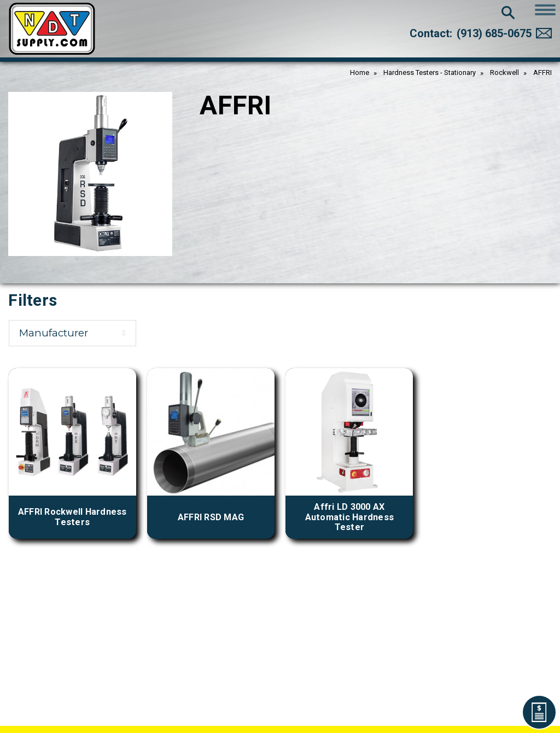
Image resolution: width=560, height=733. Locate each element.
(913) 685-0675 (494, 33)
